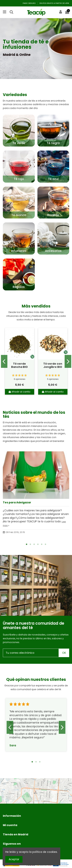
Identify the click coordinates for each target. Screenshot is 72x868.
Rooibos (53, 215)
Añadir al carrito (20, 392)
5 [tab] (42, 544)
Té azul (53, 179)
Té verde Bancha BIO (19, 365)
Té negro (53, 143)
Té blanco (19, 215)
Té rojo (19, 179)
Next (68, 361)
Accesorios (53, 251)
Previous (4, 361)
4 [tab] (38, 544)
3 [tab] (34, 544)
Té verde (19, 143)
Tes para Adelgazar (17, 502)
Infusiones (19, 251)
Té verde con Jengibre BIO (53, 365)
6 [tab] (46, 544)
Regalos (19, 287)
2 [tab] (30, 544)
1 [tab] (27, 544)
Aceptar (14, 859)
